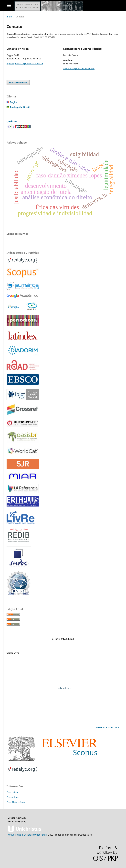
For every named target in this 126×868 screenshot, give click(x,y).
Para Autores (13, 797)
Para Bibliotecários (16, 802)
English (14, 102)
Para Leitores (13, 792)
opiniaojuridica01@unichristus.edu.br (25, 64)
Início (9, 17)
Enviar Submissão (18, 82)
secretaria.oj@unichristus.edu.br (79, 68)
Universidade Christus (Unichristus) (28, 835)
